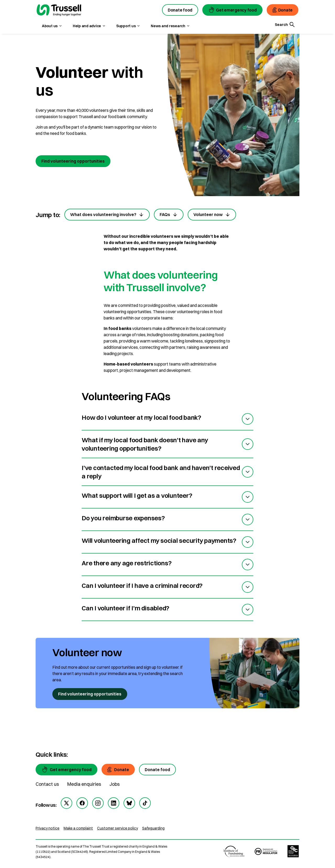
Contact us (47, 784)
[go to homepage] (59, 11)
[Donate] (118, 770)
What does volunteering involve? (107, 215)
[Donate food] (157, 770)
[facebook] (82, 803)
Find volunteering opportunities (73, 161)
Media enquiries (84, 784)
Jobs (115, 784)
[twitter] (66, 803)
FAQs (169, 215)
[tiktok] (145, 803)
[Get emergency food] (66, 770)
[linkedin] (114, 803)
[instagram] (98, 803)
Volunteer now (212, 215)
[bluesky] (129, 803)
